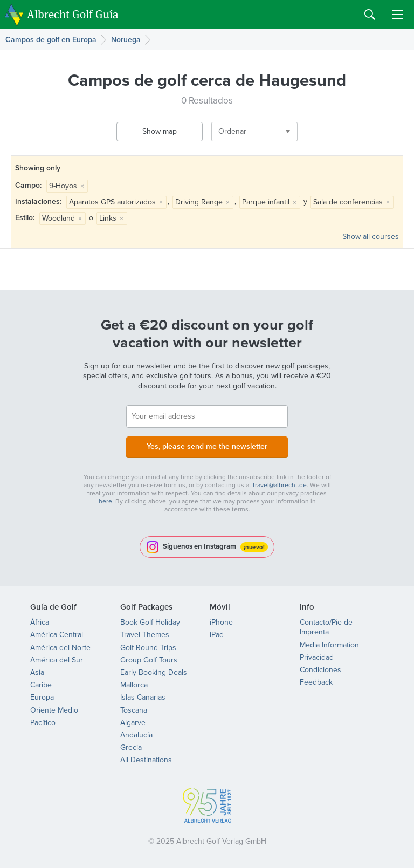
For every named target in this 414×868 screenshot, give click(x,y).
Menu (398, 15)
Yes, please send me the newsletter (207, 446)
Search (370, 15)
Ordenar (232, 131)
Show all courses (371, 237)
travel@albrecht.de (280, 485)
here (105, 501)
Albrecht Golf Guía (73, 14)
